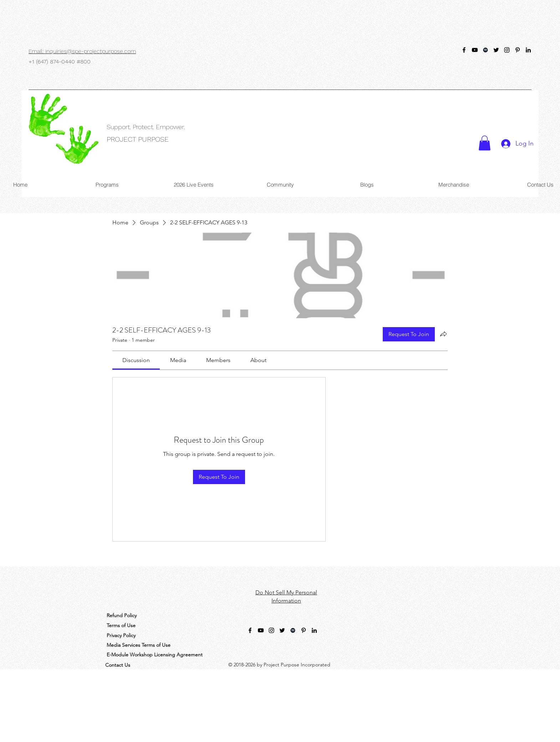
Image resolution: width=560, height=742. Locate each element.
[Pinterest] (518, 50)
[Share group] (443, 334)
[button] (485, 143)
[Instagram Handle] (507, 50)
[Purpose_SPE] (496, 50)
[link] (136, 360)
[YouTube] (475, 50)
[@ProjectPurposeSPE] (464, 50)
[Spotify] (485, 50)
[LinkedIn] (528, 50)
